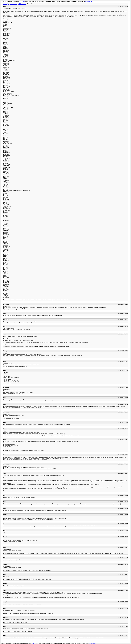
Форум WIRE (89, 2)
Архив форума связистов (10, 4)
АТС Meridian (22, 4)
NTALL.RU (22, 2)
